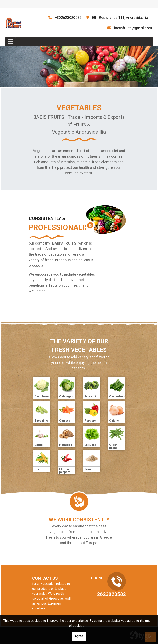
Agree (79, 636)
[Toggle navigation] (10, 42)
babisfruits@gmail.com (133, 28)
